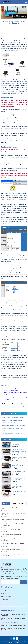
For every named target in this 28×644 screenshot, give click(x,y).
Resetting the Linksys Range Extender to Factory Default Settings (13, 421)
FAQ (2, 602)
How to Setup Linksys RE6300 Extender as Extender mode (14, 544)
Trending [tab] (14, 503)
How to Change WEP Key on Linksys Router (13, 519)
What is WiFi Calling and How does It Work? (14, 626)
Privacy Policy (5, 599)
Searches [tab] (6, 503)
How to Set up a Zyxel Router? (10, 623)
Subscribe (24, 582)
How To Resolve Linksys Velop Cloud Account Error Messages (14, 525)
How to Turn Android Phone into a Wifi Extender (14, 554)
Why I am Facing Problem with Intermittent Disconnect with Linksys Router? (19, 451)
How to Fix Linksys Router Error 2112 (11, 530)
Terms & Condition (6, 596)
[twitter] (14, 638)
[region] (14, 31)
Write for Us (4, 593)
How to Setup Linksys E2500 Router (11, 550)
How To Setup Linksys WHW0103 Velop (13, 417)
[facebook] (11, 638)
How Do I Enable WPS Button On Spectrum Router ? (13, 629)
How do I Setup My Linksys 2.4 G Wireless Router (14, 508)
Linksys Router (14, 406)
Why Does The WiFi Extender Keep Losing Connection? (13, 615)
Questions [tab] (22, 503)
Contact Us (4, 605)
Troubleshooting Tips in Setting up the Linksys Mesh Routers (12, 434)
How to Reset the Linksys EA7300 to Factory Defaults (14, 514)
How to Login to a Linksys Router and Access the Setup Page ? (18, 465)
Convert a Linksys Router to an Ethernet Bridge (13, 429)
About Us (4, 591)
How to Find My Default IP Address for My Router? (13, 619)
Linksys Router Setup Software (10, 539)
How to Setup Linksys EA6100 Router (11, 534)
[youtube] (17, 638)
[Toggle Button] (26, 2)
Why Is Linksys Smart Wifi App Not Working (14, 425)
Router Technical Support (19, 641)
